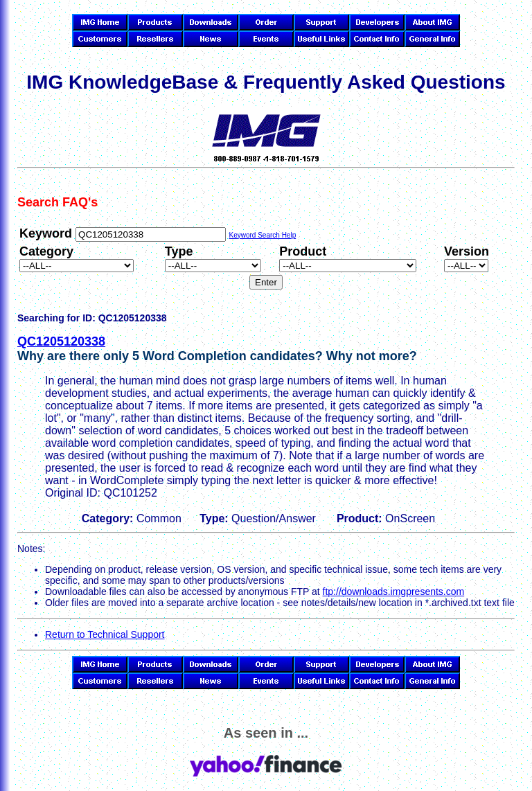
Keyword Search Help (262, 235)
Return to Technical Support (105, 634)
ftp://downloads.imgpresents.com (394, 592)
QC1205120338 (61, 341)
